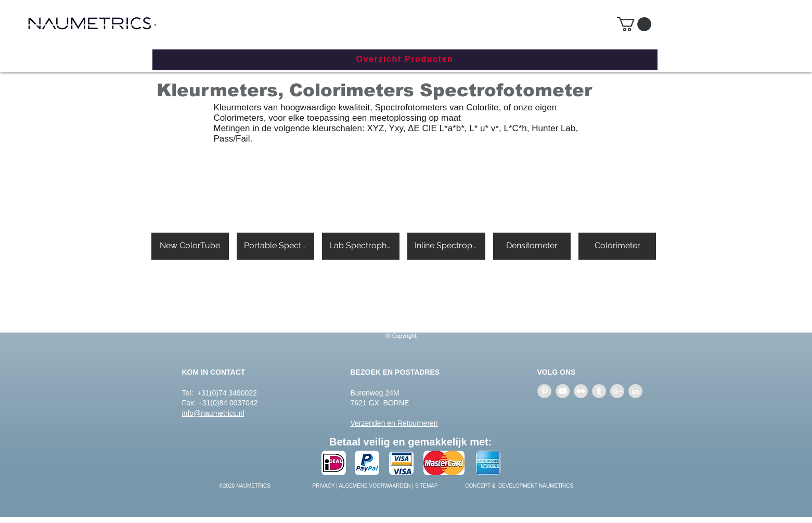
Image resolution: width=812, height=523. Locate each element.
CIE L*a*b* (443, 128)
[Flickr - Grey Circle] (581, 391)
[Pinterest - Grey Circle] (544, 391)
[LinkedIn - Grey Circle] (635, 391)
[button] (634, 24)
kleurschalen (337, 128)
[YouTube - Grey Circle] (563, 391)
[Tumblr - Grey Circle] (599, 391)
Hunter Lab (553, 128)
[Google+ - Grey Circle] (617, 391)
